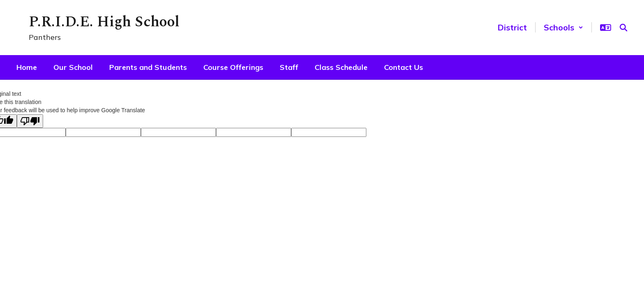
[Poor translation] (30, 121)
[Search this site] (623, 28)
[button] (563, 27)
